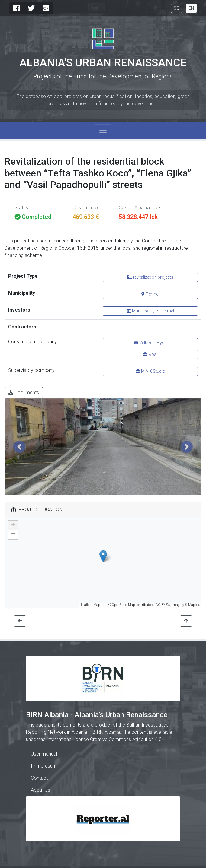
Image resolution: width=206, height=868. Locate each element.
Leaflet (86, 605)
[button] (19, 447)
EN (191, 8)
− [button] (13, 534)
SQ (177, 8)
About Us (40, 790)
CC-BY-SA (163, 605)
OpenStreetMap (123, 605)
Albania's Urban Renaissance (103, 63)
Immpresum (44, 766)
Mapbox (194, 605)
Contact (39, 778)
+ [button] (13, 525)
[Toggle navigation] (103, 130)
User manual (44, 754)
